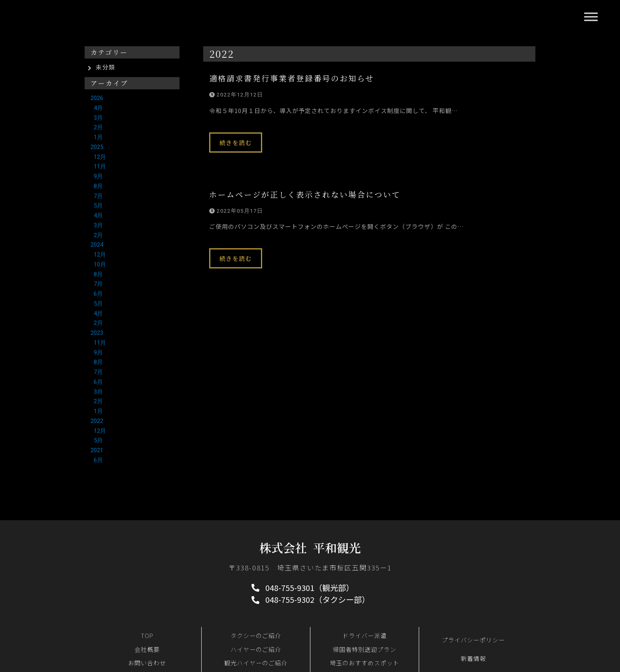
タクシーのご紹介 (256, 635)
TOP (147, 635)
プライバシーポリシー (473, 640)
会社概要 (147, 649)
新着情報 (473, 658)
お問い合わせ (147, 663)
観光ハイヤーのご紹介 (256, 663)
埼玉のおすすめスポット (365, 663)
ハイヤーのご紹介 (256, 649)
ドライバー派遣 (365, 635)
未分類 (106, 67)
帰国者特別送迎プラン (365, 649)
